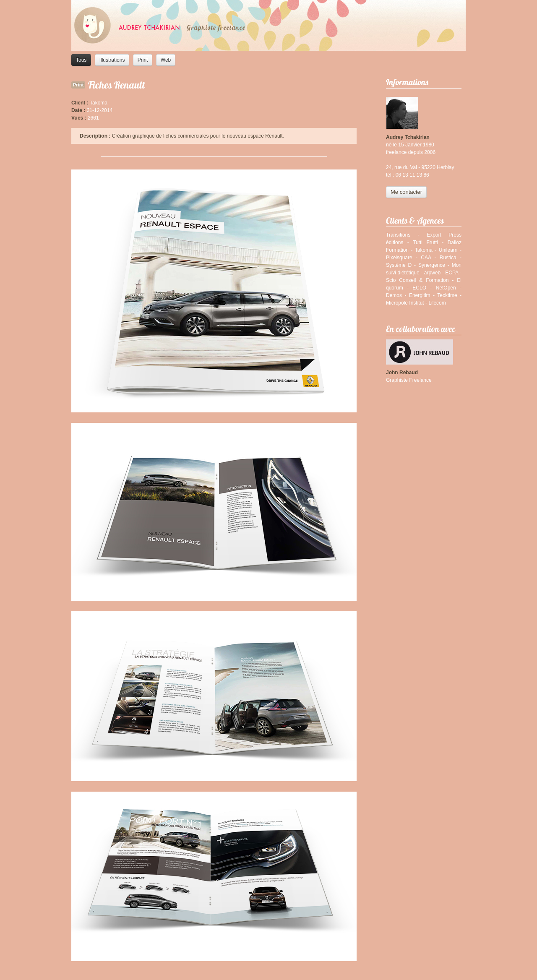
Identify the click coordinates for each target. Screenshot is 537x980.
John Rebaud (402, 373)
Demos (394, 295)
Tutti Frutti (425, 242)
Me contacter (406, 192)
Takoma (424, 250)
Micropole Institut (405, 303)
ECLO (419, 288)
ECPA (452, 273)
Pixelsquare (399, 258)
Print (143, 60)
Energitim (420, 295)
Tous (81, 60)
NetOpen (446, 288)
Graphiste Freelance (409, 380)
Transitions (398, 235)
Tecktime (447, 295)
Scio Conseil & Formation (417, 280)
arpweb (432, 273)
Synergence (432, 265)
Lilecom (437, 303)
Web (166, 60)
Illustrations (112, 60)
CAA (426, 258)
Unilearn (448, 250)
